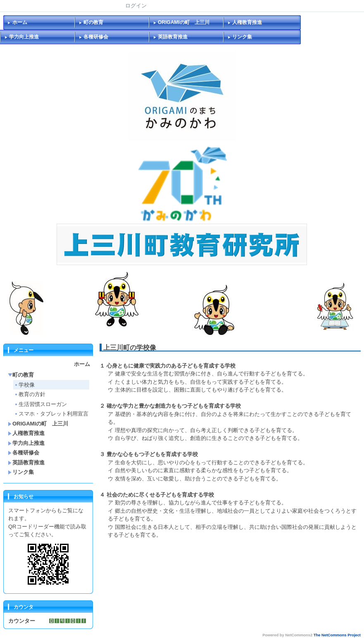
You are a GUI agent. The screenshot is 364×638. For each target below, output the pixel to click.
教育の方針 (30, 394)
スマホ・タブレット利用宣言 (51, 414)
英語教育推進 (173, 37)
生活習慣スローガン (40, 404)
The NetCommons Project (337, 635)
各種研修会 (96, 37)
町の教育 (93, 22)
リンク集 (242, 37)
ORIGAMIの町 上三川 (184, 22)
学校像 (24, 385)
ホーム (20, 22)
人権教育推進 (247, 22)
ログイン (136, 6)
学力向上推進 (24, 37)
